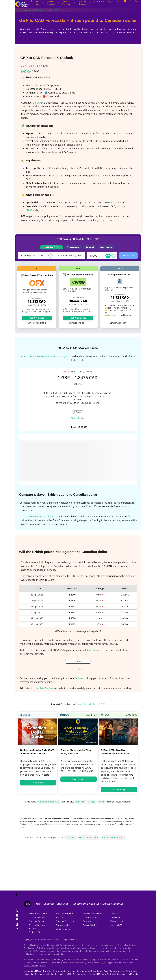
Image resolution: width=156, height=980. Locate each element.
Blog (111, 1)
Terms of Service (31, 965)
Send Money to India (44, 974)
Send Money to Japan (82, 974)
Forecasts (99, 1)
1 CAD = (78, 427)
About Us (114, 913)
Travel (90, 247)
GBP (108, 256)
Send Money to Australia (104, 974)
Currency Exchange (69, 3)
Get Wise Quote (78, 318)
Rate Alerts (81, 678)
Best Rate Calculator (38, 913)
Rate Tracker (93, 650)
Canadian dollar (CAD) (49, 802)
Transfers (73, 247)
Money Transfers (53, 3)
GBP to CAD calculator (41, 516)
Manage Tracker (78, 418)
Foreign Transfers (37, 917)
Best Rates (40, 3)
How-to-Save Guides (92, 913)
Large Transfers (63, 929)
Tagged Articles (90, 925)
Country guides (63, 925)
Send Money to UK (63, 974)
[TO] (68, 255)
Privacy (43, 965)
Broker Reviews (90, 917)
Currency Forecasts (65, 921)
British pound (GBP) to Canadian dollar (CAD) (46, 356)
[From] (34, 255)
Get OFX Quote (37, 318)
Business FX (34, 932)
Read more (38, 783)
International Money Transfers (38, 971)
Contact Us (115, 917)
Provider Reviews (85, 3)
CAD (114, 256)
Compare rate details (37, 323)
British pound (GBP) (89, 838)
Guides (25, 715)
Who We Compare (64, 913)
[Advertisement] (78, 869)
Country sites (118, 921)
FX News (87, 921)
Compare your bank (118, 323)
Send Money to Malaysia (127, 974)
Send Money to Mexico (114, 971)
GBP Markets (39, 10)
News (65, 715)
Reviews (80, 802)
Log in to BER (116, 925)
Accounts (106, 247)
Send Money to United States (89, 971)
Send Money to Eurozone (64, 971)
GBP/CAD (26, 71)
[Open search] (125, 4)
